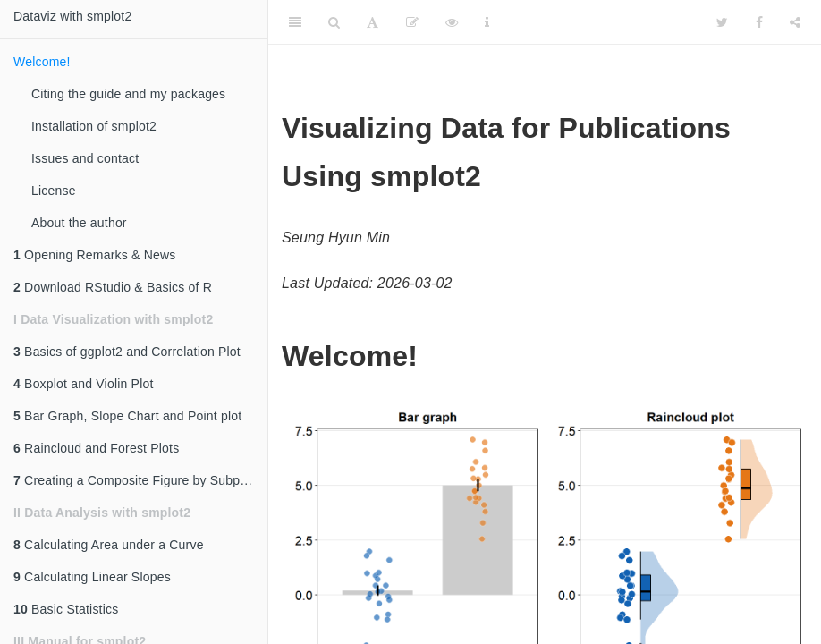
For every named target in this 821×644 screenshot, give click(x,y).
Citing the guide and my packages (128, 94)
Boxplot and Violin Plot (84, 384)
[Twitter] (722, 22)
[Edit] (412, 22)
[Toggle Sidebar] (295, 22)
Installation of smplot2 (94, 126)
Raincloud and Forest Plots (96, 448)
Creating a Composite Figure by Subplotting (140, 480)
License (54, 191)
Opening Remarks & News (94, 255)
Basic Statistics (66, 609)
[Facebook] (759, 22)
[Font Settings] (372, 22)
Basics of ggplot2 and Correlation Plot (127, 352)
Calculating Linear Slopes (92, 577)
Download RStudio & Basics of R (113, 287)
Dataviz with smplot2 (72, 16)
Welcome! (42, 62)
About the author (79, 223)
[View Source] (452, 22)
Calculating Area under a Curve (109, 545)
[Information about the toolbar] (487, 22)
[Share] (795, 22)
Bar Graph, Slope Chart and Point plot (127, 416)
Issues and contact (85, 158)
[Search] (334, 22)
